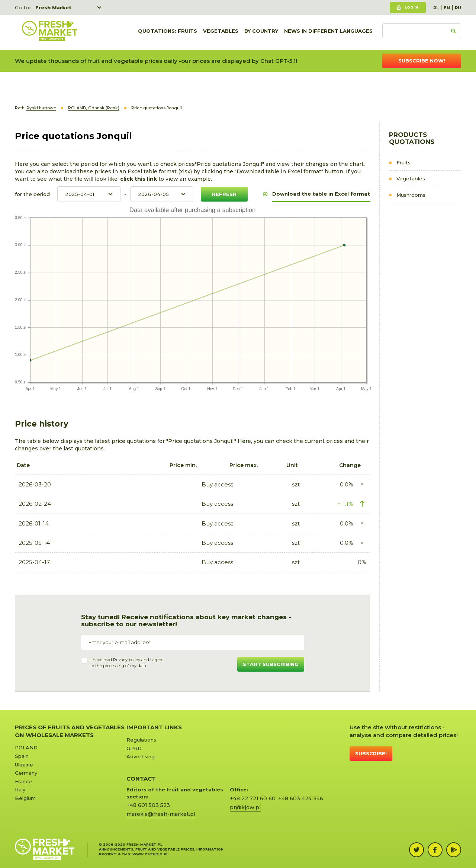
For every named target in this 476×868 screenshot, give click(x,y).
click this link (139, 179)
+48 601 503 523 (148, 805)
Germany (26, 773)
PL (436, 8)
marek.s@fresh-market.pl (161, 814)
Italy (20, 790)
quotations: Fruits (168, 32)
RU (458, 8)
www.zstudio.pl (150, 854)
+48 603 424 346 (301, 798)
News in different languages (328, 32)
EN (447, 8)
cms (126, 854)
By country (261, 32)
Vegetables (221, 32)
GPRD (134, 748)
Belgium (25, 798)
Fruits (403, 163)
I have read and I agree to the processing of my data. (127, 663)
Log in (411, 7)
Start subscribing (271, 664)
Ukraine (24, 765)
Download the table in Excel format (321, 194)
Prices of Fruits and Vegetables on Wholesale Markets (70, 731)
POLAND (26, 748)
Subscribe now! (422, 61)
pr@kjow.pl (245, 807)
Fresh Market (53, 7)
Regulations (141, 740)
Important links (154, 727)
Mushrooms (411, 195)
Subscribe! (371, 753)
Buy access (217, 484)
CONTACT (141, 779)
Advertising (141, 756)
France (23, 781)
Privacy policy (127, 660)
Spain (22, 756)
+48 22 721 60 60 (253, 798)
